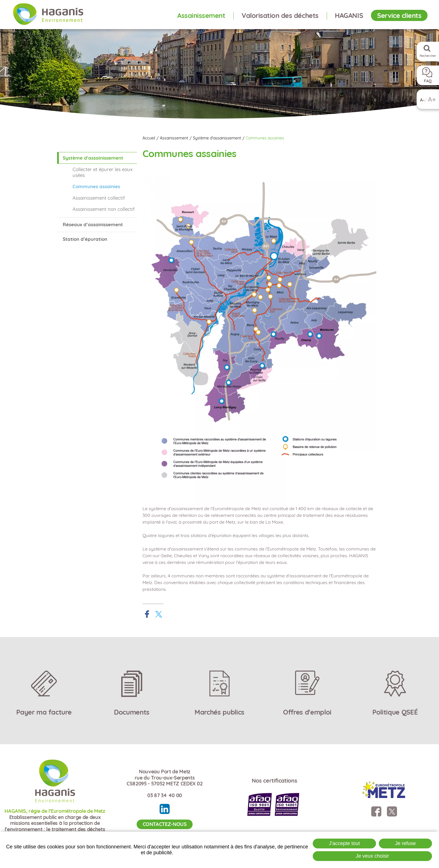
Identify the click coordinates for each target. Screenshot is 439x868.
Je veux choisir (372, 856)
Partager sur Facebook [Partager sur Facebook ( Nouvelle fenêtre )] (147, 614)
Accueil (149, 138)
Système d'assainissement (217, 138)
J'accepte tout (345, 843)
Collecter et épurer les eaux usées (102, 172)
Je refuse (405, 843)
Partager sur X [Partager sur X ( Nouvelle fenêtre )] (159, 614)
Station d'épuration (85, 239)
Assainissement (174, 138)
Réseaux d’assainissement (93, 224)
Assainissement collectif (99, 198)
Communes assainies (265, 138)
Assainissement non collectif (104, 209)
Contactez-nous (165, 824)
